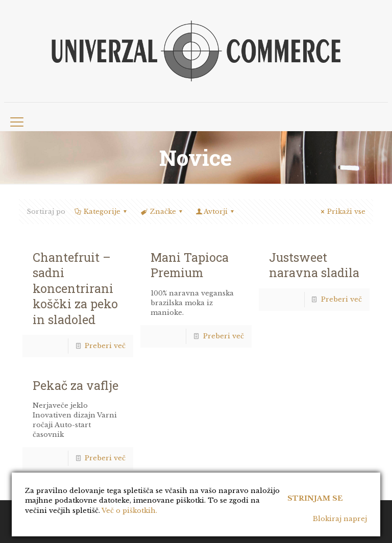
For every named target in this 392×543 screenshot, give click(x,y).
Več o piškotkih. (129, 511)
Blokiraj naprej (340, 519)
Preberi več (105, 346)
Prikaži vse (342, 212)
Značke (162, 212)
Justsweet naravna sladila (314, 265)
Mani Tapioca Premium (190, 265)
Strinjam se (315, 498)
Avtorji (216, 212)
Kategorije (101, 212)
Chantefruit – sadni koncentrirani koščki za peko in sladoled (75, 288)
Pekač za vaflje (76, 385)
